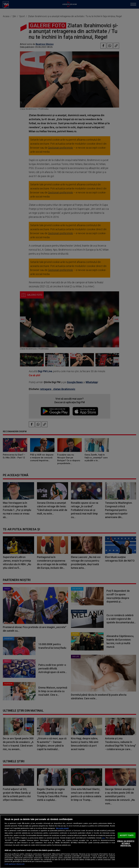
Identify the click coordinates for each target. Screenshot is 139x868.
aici (103, 838)
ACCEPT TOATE (127, 835)
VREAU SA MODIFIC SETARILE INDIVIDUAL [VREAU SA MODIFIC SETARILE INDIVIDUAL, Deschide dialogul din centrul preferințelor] (126, 843)
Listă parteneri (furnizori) (14, 864)
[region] (69, 842)
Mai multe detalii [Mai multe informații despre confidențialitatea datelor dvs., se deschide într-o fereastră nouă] (62, 828)
